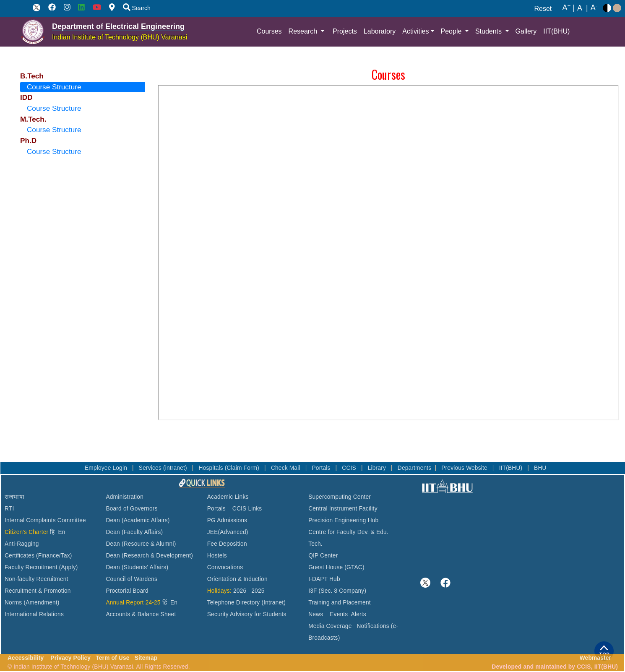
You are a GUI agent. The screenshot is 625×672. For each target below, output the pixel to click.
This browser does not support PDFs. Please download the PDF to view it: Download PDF (388, 253)
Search (137, 8)
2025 (258, 591)
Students (490, 31)
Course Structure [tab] (54, 108)
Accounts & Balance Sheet (141, 614)
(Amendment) (41, 603)
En (62, 532)
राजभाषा (14, 497)
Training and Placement (340, 603)
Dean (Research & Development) (149, 556)
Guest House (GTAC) (336, 567)
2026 (240, 591)
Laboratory (380, 31)
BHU (540, 468)
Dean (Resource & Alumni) (141, 544)
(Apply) (69, 567)
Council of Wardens (132, 579)
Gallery (526, 31)
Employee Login (107, 468)
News (316, 614)
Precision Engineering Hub (343, 520)
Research (304, 31)
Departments (415, 468)
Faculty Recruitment (31, 567)
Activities (415, 31)
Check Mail (286, 468)
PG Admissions (227, 520)
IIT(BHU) (556, 31)
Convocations (225, 567)
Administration (125, 497)
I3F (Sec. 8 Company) (337, 591)
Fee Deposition (227, 544)
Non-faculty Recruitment (36, 579)
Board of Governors (132, 509)
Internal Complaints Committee (45, 520)
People (452, 31)
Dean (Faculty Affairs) (134, 532)
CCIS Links (247, 509)
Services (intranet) (164, 468)
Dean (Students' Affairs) (137, 567)
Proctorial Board (127, 591)
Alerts (359, 614)
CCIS (350, 468)
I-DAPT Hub (324, 579)
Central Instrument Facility (343, 509)
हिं (52, 532)
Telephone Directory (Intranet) (246, 603)
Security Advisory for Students (247, 614)
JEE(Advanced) (228, 532)
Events (339, 614)
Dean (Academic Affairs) (138, 520)
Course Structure (54, 87)
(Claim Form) (243, 468)
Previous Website (465, 468)
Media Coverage (330, 626)
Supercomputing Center (340, 497)
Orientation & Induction (237, 579)
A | (569, 8)
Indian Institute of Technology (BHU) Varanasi (120, 37)
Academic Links (228, 497)
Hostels (217, 556)
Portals (322, 468)
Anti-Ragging (22, 544)
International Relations (34, 614)
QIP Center (323, 556)
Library (378, 468)
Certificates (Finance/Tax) (38, 556)
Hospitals (212, 468)
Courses (269, 31)
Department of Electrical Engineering (118, 26)
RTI (9, 509)
